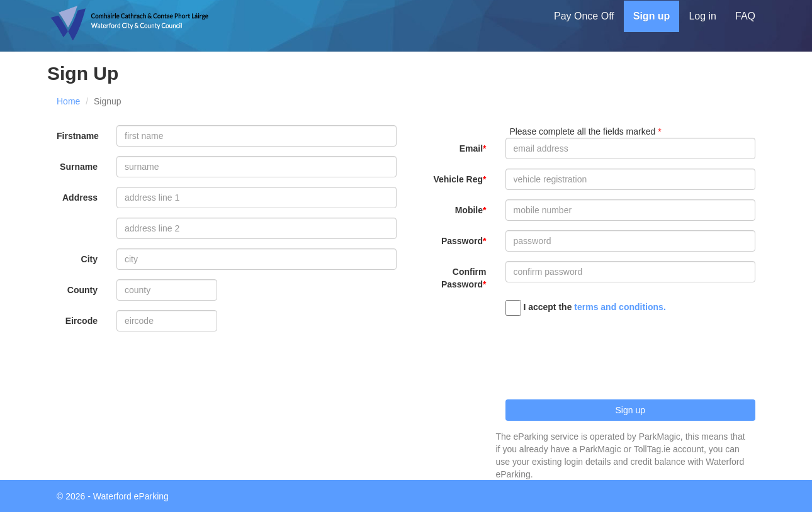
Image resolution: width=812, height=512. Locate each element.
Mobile (469, 210)
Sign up (652, 16)
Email (471, 148)
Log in (702, 16)
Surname (79, 167)
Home (68, 101)
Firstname (78, 136)
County (82, 290)
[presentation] (601, 353)
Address (80, 198)
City (89, 259)
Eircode (82, 321)
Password (462, 241)
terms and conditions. (620, 307)
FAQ (745, 16)
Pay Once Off (584, 16)
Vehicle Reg (458, 179)
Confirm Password (464, 278)
